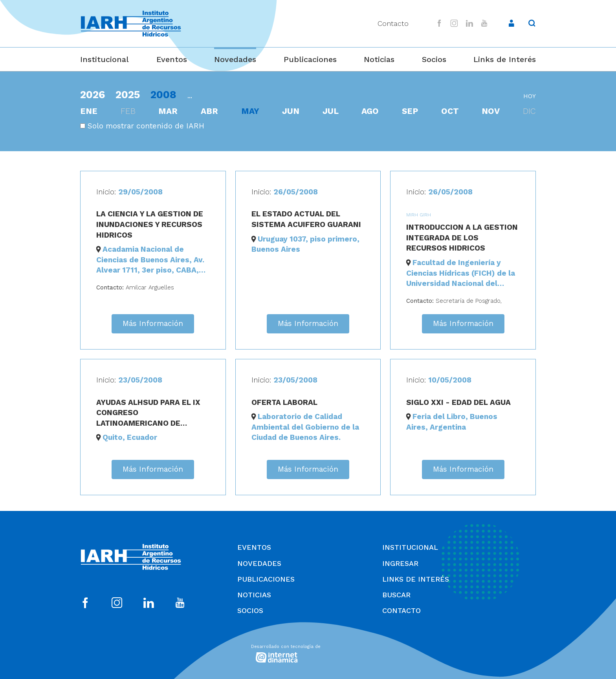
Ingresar (400, 563)
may (250, 111)
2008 (163, 94)
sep (410, 111)
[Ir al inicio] (131, 24)
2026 (93, 94)
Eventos (172, 59)
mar (168, 111)
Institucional (104, 59)
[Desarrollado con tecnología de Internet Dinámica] (308, 652)
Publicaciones (310, 59)
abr (209, 111)
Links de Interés (505, 59)
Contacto (393, 23)
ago (370, 111)
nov (491, 111)
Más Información (153, 323)
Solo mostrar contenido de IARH (142, 126)
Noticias (379, 59)
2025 (128, 94)
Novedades (235, 59)
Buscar (396, 595)
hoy (530, 96)
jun (291, 111)
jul (331, 111)
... (190, 96)
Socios (434, 59)
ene (89, 111)
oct (450, 111)
